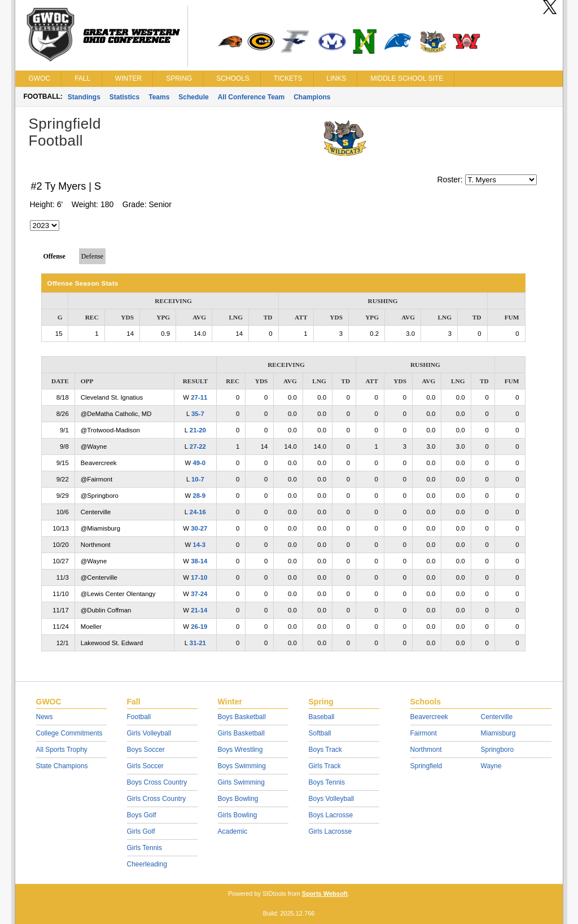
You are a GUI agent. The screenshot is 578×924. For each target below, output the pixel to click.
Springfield (426, 766)
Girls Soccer (145, 766)
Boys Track (325, 750)
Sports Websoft (325, 894)
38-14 (199, 561)
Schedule (193, 97)
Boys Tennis (327, 782)
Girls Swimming (241, 782)
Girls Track (325, 766)
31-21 (198, 643)
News (45, 717)
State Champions (62, 766)
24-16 (198, 512)
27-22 (198, 446)
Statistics (124, 97)
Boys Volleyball (332, 799)
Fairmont (424, 733)
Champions (312, 97)
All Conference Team (251, 97)
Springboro (498, 750)
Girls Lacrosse (330, 831)
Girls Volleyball (149, 733)
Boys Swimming (242, 766)
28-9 (199, 496)
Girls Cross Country (157, 799)
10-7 (198, 479)
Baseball (322, 717)
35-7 (198, 414)
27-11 (199, 397)
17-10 (199, 577)
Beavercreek (429, 717)
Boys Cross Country (157, 782)
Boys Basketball (242, 717)
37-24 (199, 594)
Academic (233, 831)
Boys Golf (142, 815)
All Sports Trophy (62, 750)
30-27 (199, 528)
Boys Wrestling (240, 750)
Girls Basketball (241, 733)
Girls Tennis (144, 848)
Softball (320, 733)
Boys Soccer (146, 750)
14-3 (199, 545)
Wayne (491, 766)
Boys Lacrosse (331, 815)
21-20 (198, 430)
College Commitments (69, 733)
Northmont (426, 750)
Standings (84, 97)
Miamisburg (498, 733)
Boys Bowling (238, 799)
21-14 (199, 610)
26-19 (199, 627)
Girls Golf (141, 831)
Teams (159, 97)
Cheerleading (147, 864)
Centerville (497, 717)
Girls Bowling (238, 815)
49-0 (199, 463)
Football (139, 717)
